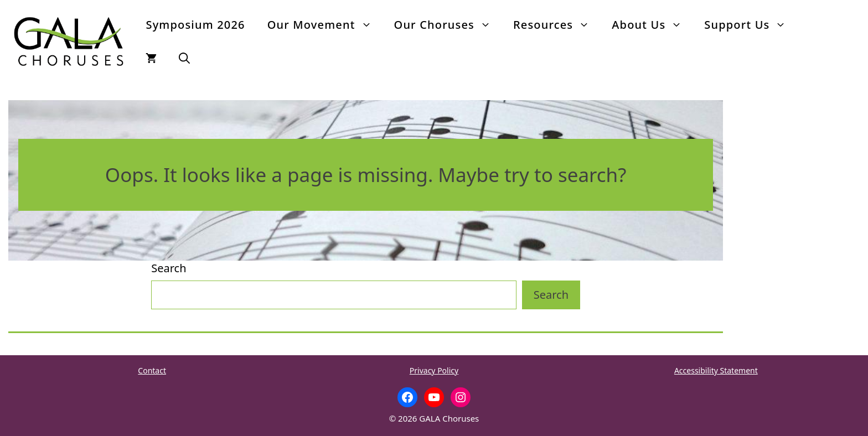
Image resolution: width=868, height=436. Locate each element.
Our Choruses (448, 25)
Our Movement (325, 25)
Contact (152, 370)
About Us (652, 25)
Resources (557, 25)
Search (169, 268)
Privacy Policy (434, 370)
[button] (184, 58)
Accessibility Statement (716, 370)
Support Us (751, 25)
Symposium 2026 (195, 25)
